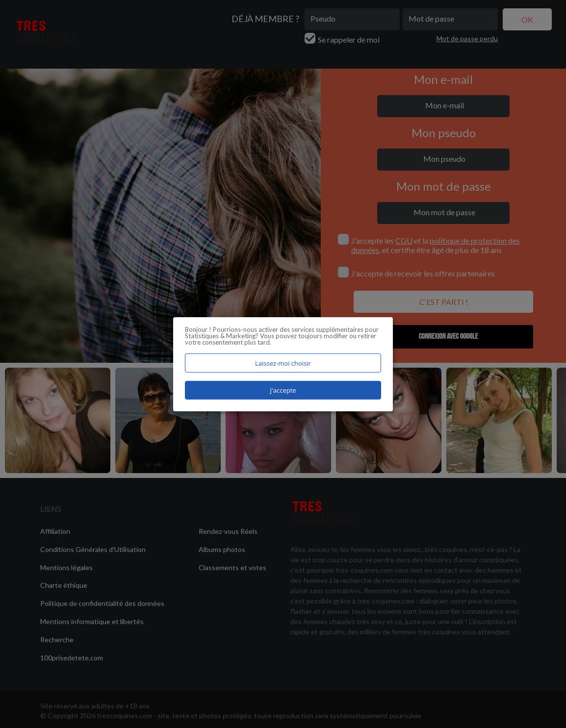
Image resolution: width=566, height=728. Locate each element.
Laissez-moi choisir (283, 363)
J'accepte (283, 390)
